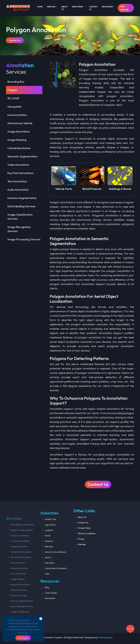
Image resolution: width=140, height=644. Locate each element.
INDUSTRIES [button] (78, 7)
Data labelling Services (21, 206)
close (37, 619)
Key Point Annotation (20, 173)
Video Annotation (18, 165)
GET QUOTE (124, 8)
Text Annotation (17, 181)
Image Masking (17, 140)
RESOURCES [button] (108, 7)
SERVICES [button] (51, 7)
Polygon (12, 90)
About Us (82, 529)
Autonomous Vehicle (20, 123)
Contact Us (15, 40)
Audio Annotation (18, 190)
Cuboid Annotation (19, 148)
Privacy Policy (84, 540)
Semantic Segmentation (22, 156)
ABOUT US (65, 8)
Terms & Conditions (87, 546)
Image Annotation (19, 131)
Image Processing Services (24, 239)
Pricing (81, 551)
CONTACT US (93, 8)
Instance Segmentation (22, 198)
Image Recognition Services (19, 229)
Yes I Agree (23, 638)
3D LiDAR (13, 98)
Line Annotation (17, 115)
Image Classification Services (20, 217)
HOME (40, 7)
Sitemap (82, 556)
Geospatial (14, 107)
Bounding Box (16, 82)
